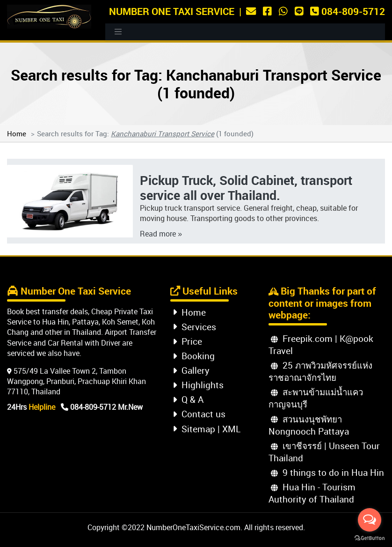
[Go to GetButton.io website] (370, 538)
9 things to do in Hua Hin (327, 472)
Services (194, 327)
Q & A (188, 399)
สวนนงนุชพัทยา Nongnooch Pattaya (309, 425)
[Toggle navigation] (118, 32)
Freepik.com (302, 338)
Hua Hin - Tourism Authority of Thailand (312, 493)
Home (17, 133)
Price (187, 341)
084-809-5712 (348, 11)
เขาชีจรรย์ (296, 446)
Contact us (199, 414)
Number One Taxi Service (172, 11)
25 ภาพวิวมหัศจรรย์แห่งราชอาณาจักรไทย (320, 371)
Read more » (161, 234)
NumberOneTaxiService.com (193, 527)
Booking (194, 356)
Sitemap (194, 429)
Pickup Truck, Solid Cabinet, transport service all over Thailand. (246, 188)
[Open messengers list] (370, 520)
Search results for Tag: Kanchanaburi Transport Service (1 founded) (196, 84)
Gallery (191, 370)
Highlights (198, 385)
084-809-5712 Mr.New (102, 407)
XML (231, 429)
